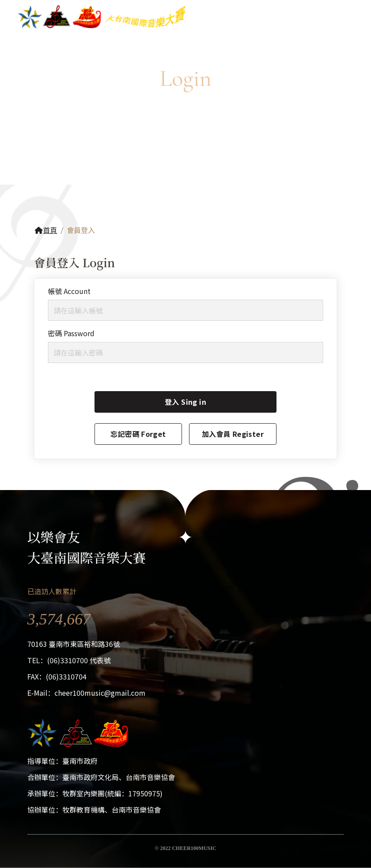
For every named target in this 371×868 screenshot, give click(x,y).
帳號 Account (69, 291)
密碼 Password (71, 333)
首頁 (46, 230)
